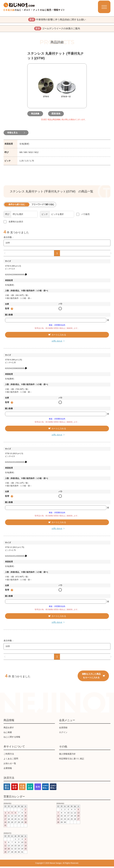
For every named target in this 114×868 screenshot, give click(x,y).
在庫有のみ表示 (16, 223)
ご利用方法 (9, 755)
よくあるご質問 (11, 760)
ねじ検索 (8, 734)
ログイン (63, 734)
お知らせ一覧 (10, 765)
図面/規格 (57, 115)
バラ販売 (85, 216)
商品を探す (9, 729)
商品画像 (36, 115)
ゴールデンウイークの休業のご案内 (57, 29)
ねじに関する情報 (12, 738)
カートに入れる (57, 336)
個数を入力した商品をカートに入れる (94, 677)
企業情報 (8, 769)
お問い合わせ (57, 342)
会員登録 (63, 729)
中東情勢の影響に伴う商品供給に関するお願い (57, 20)
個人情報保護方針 (67, 755)
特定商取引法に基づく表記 (72, 760)
